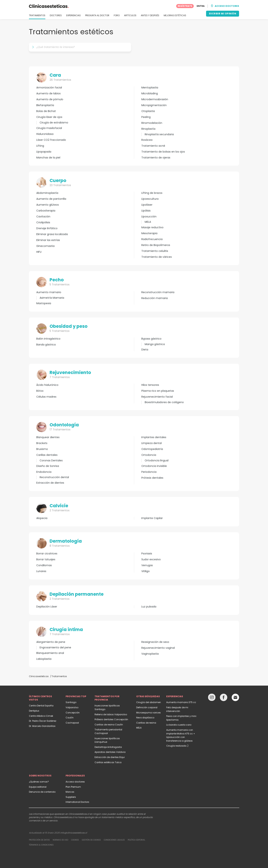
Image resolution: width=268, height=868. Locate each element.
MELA (148, 222)
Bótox (40, 391)
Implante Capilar (152, 518)
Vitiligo (146, 571)
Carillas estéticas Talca (108, 762)
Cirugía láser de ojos (49, 117)
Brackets (42, 443)
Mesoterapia (149, 233)
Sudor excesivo (151, 559)
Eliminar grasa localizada (52, 234)
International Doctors (77, 802)
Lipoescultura (150, 199)
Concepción (73, 713)
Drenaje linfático (47, 228)
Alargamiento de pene (51, 642)
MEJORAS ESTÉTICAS (175, 15)
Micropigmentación (154, 105)
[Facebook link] (224, 698)
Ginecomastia (45, 246)
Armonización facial (49, 88)
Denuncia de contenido (42, 792)
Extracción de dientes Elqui (110, 757)
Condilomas (44, 565)
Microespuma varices (148, 713)
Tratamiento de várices (157, 257)
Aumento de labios (48, 94)
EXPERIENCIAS (73, 15)
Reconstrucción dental (54, 477)
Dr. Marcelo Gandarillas (42, 726)
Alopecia (42, 518)
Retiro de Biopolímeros (156, 245)
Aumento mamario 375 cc (181, 702)
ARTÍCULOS (130, 15)
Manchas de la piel (48, 158)
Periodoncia (149, 472)
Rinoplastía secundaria (159, 134)
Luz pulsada (149, 607)
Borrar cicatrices (47, 554)
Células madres (46, 397)
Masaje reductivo (152, 227)
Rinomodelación (152, 123)
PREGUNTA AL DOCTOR (97, 15)
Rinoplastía (148, 129)
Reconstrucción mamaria (158, 292)
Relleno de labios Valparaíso (111, 714)
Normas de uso (60, 840)
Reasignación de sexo (155, 642)
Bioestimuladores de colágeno (164, 402)
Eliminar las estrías (48, 240)
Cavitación (43, 217)
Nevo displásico (145, 718)
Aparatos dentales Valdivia (110, 752)
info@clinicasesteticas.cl (74, 833)
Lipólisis (146, 211)
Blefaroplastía (45, 105)
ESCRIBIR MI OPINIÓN (223, 14)
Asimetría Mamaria (52, 298)
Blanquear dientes (48, 437)
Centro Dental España (41, 706)
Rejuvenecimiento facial (157, 397)
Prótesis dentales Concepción (111, 719)
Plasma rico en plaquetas (158, 391)
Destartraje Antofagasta (108, 747)
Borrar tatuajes (46, 559)
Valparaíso (72, 707)
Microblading (150, 94)
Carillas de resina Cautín (109, 725)
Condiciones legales (114, 840)
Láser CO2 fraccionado (51, 140)
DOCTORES (56, 15)
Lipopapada (44, 152)
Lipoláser (147, 205)
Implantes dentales (154, 437)
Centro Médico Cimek (41, 716)
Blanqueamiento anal (50, 653)
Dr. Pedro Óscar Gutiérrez (43, 721)
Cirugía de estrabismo (54, 123)
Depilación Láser (47, 607)
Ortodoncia (149, 455)
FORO (117, 15)
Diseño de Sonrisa (48, 466)
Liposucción (149, 217)
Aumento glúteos (48, 205)
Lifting (40, 146)
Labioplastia (44, 659)
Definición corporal (147, 707)
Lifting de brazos (152, 193)
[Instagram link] (212, 698)
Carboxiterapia (46, 211)
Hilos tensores (150, 385)
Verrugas (147, 565)
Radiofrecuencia (152, 239)
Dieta (145, 350)
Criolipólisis (43, 222)
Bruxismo (42, 449)
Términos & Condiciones (41, 845)
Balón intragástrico (48, 339)
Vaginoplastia (150, 654)
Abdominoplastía (47, 193)
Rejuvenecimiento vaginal (158, 648)
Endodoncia (44, 472)
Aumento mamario (49, 292)
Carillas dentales (47, 455)
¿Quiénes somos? (39, 782)
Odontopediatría (152, 449)
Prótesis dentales (152, 478)
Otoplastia (148, 111)
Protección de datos (39, 840)
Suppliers (71, 797)
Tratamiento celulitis (155, 251)
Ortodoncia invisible (154, 466)
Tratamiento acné (153, 146)
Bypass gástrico (151, 339)
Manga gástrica (155, 344)
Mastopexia (44, 303)
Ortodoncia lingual (157, 460)
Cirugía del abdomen (149, 702)
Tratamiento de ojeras (156, 158)
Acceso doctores (75, 782)
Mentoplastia (150, 88)
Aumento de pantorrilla (51, 199)
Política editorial (136, 840)
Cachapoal (72, 723)
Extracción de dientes (50, 483)
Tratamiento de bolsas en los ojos (163, 152)
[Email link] (235, 697)
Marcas (70, 792)
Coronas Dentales (51, 460)
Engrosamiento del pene (55, 647)
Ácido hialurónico (47, 385)
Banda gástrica (46, 345)
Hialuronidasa (45, 134)
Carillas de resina (146, 723)
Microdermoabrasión (155, 99)
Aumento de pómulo (50, 99)
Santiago (71, 702)
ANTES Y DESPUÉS (150, 15)
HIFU (39, 252)
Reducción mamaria (155, 298)
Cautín (70, 718)
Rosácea (147, 140)
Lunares (41, 571)
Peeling (146, 117)
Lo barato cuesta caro (179, 725)
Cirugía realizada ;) (177, 746)
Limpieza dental (152, 443)
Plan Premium (73, 787)
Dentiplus (34, 711)
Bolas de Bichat (46, 111)
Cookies (75, 840)
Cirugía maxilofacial (49, 128)
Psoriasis (147, 554)
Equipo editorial (38, 787)
